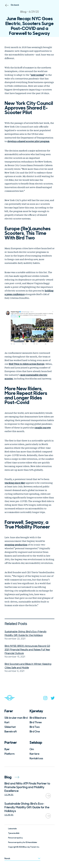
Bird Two (35, 727)
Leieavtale (12, 829)
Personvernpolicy (15, 838)
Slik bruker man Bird (16, 718)
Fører (9, 711)
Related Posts (16, 624)
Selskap (36, 742)
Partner (11, 742)
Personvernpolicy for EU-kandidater (23, 842)
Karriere (34, 754)
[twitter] (53, 699)
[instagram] (45, 699)
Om (32, 749)
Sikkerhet (10, 727)
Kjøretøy (36, 711)
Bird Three (36, 722)
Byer (7, 749)
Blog (12, 777)
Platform (10, 754)
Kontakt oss (36, 758)
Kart (7, 722)
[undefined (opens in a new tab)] (37, 75)
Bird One (35, 732)
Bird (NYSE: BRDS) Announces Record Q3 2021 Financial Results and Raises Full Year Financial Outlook (27, 650)
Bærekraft (11, 732)
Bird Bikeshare (38, 718)
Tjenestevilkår (14, 833)
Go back (15, 5)
